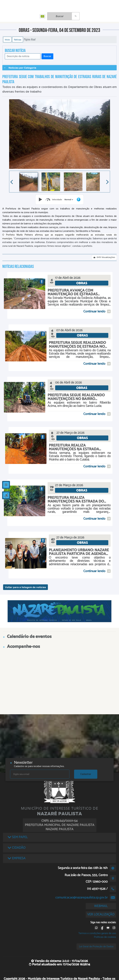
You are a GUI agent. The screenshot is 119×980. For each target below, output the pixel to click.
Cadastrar (86, 774)
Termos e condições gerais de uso (97, 933)
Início (7, 40)
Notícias (18, 40)
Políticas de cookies (105, 937)
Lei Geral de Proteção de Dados (96, 946)
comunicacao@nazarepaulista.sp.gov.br (82, 898)
